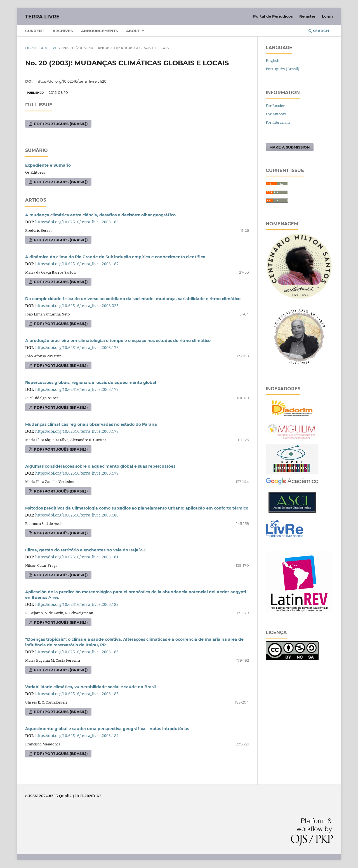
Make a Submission (290, 147)
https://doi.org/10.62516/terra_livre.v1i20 (71, 81)
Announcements (99, 31)
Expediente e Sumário (48, 165)
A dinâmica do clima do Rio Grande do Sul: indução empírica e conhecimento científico (115, 257)
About (134, 31)
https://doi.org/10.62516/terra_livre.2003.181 (77, 557)
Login (327, 16)
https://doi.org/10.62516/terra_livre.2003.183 (77, 652)
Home (31, 48)
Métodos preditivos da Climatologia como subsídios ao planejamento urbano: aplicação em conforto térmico (137, 508)
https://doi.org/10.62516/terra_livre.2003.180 (77, 515)
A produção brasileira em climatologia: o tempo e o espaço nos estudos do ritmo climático (118, 341)
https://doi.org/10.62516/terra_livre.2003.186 (77, 222)
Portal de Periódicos (273, 16)
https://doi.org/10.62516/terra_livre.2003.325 (77, 306)
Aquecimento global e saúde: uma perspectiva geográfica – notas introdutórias (107, 729)
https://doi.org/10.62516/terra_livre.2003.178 (77, 431)
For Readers (276, 106)
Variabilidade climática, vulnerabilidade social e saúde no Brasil (90, 687)
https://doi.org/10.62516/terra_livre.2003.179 (77, 473)
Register (307, 16)
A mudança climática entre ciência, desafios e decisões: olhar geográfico (100, 215)
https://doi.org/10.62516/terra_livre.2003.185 (77, 694)
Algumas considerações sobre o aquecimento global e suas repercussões (100, 466)
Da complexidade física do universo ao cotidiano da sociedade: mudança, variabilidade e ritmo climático (133, 299)
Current (35, 31)
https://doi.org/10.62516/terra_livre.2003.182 (77, 604)
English (273, 60)
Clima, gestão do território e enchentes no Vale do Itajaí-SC (86, 550)
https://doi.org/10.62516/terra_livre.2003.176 (77, 347)
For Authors (276, 114)
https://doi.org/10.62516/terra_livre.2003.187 (77, 264)
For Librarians (278, 122)
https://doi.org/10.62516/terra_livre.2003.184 (77, 736)
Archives (63, 31)
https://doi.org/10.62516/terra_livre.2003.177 (77, 389)
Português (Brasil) (282, 69)
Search (319, 31)
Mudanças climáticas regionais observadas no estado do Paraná (91, 424)
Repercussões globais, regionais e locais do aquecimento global (91, 382)
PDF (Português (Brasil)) (60, 124)
